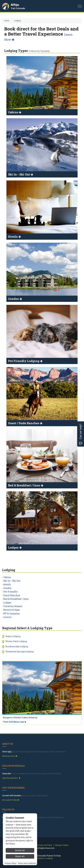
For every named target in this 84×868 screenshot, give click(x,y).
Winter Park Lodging (16, 641)
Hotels (7, 584)
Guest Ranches (12, 595)
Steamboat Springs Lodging (19, 651)
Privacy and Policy (44, 845)
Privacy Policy (11, 863)
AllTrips (15, 5)
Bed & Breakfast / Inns (16, 599)
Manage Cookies (62, 845)
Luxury (7, 617)
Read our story (10, 756)
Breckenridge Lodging (17, 646)
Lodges (7, 602)
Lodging (17, 21)
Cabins (7, 577)
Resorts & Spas (11, 610)
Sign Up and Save (11, 778)
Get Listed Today (11, 800)
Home (7, 21)
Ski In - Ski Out (12, 581)
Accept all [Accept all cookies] (20, 850)
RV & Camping (11, 613)
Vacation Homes (13, 606)
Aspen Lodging (13, 636)
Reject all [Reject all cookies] (20, 856)
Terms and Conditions (27, 863)
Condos (7, 588)
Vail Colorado (18, 8)
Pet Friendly (10, 592)
